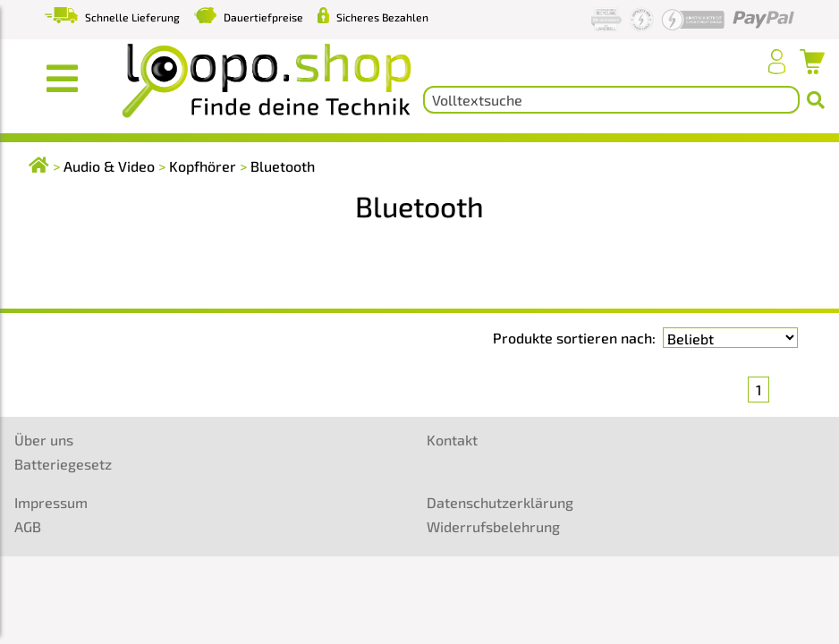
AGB (28, 526)
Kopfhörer (203, 166)
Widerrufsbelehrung (493, 526)
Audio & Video (109, 166)
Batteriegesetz (63, 464)
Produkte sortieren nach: (574, 338)
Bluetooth (283, 166)
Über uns (44, 440)
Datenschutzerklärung (500, 502)
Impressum (51, 502)
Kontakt (452, 440)
